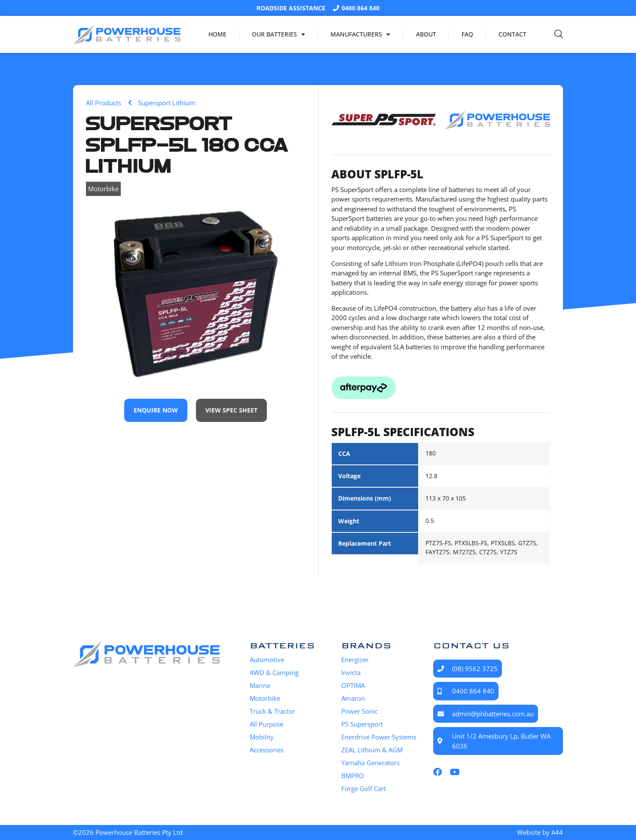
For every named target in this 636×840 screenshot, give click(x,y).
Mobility (262, 737)
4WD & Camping (274, 672)
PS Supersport (362, 724)
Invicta (351, 672)
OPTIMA (353, 685)
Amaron (353, 698)
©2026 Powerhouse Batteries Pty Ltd (128, 832)
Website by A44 (540, 832)
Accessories (267, 750)
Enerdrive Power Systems (379, 737)
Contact (512, 34)
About (426, 34)
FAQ (467, 34)
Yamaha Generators (370, 763)
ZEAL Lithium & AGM (372, 750)
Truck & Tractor (272, 711)
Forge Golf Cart (364, 788)
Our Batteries (278, 34)
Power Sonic (359, 711)
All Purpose (266, 724)
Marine (260, 685)
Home (217, 34)
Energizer (355, 660)
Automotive (267, 660)
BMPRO (353, 776)
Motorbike (103, 189)
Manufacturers (360, 34)
